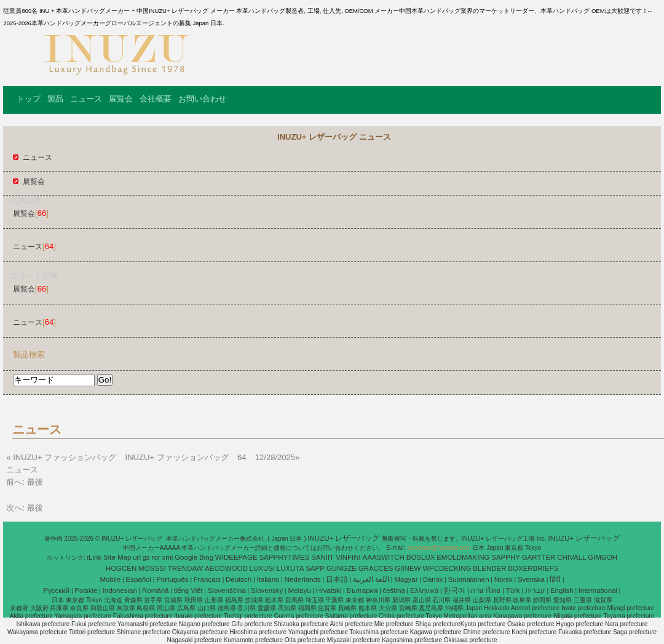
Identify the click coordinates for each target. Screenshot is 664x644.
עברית (535, 590)
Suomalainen (468, 579)
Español (138, 579)
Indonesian (120, 590)
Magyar (406, 579)
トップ (29, 99)
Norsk (504, 579)
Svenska (531, 579)
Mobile (110, 579)
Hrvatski (329, 590)
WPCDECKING (447, 568)
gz (146, 557)
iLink (95, 557)
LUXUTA (290, 568)
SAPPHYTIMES (284, 557)
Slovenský (267, 590)
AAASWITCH (384, 557)
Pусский (57, 590)
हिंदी (555, 579)
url (137, 557)
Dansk (433, 579)
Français (207, 579)
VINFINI (348, 557)
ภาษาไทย (485, 590)
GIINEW (408, 568)
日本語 (337, 579)
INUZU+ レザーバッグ (344, 538)
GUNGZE (342, 568)
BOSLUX (421, 557)
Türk (513, 590)
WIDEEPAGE (236, 557)
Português (172, 579)
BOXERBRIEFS (533, 568)
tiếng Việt (188, 590)
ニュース (86, 99)
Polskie (86, 590)
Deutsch (239, 579)
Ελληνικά (424, 590)
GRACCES (376, 568)
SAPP (315, 568)
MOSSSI (152, 568)
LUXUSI (263, 568)
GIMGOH (603, 557)
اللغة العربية (371, 579)
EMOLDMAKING (463, 557)
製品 (55, 99)
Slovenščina (227, 590)
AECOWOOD (226, 568)
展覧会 (121, 99)
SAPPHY (506, 557)
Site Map (117, 557)
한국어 (454, 590)
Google (186, 557)
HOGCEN (121, 568)
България (362, 590)
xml (168, 557)
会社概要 (156, 99)
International (598, 590)
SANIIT (322, 557)
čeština (393, 590)
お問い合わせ (202, 99)
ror (156, 557)
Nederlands (303, 579)
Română (155, 590)
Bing (206, 557)
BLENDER (489, 568)
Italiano (268, 579)
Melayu (299, 590)
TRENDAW (186, 568)
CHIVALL (571, 557)
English (562, 590)
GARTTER (539, 557)
